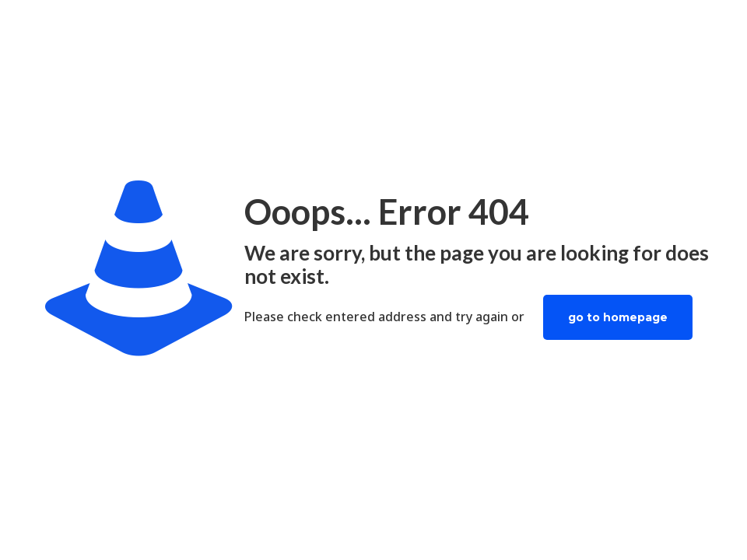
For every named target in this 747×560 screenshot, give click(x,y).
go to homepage (618, 317)
